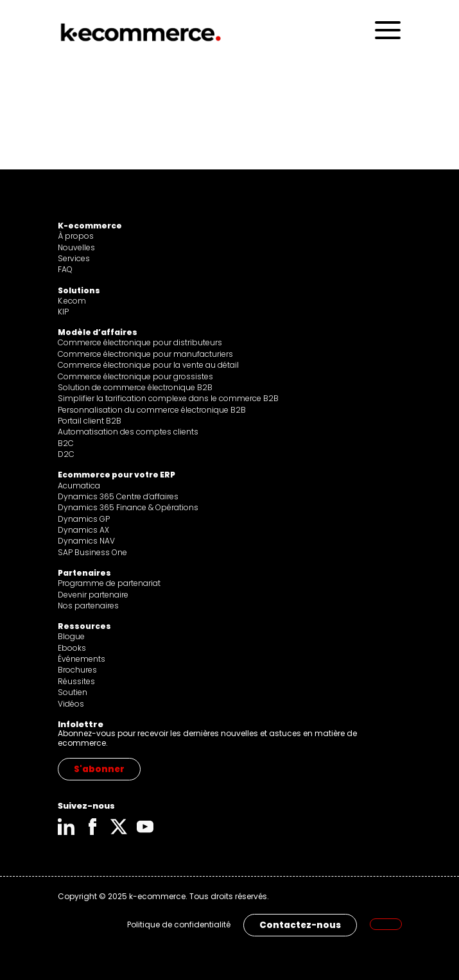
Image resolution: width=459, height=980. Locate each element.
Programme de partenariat (109, 583)
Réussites (76, 681)
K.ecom (72, 301)
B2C (66, 443)
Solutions (79, 290)
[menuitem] (386, 924)
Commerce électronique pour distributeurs (140, 342)
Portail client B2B (90, 421)
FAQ (65, 269)
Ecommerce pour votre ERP (117, 475)
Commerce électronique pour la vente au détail (148, 365)
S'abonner (99, 769)
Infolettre (81, 724)
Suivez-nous (86, 806)
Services (74, 258)
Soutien (73, 692)
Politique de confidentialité (179, 925)
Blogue (71, 636)
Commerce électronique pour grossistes (135, 376)
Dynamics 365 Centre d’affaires (118, 496)
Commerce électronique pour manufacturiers (145, 354)
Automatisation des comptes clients (128, 432)
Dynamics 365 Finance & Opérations (128, 507)
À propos (76, 236)
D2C (66, 454)
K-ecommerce (90, 226)
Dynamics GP (84, 519)
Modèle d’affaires (98, 332)
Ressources (84, 626)
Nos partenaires (88, 606)
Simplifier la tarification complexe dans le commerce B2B (168, 398)
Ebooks (72, 648)
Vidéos (71, 704)
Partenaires (84, 573)
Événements (82, 659)
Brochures (77, 670)
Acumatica (79, 486)
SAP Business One (92, 552)
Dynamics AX (83, 530)
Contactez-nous (300, 925)
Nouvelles (76, 247)
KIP (63, 312)
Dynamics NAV (86, 541)
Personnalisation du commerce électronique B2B (152, 410)
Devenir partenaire (93, 595)
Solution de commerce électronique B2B (135, 387)
